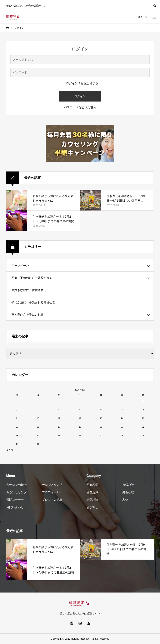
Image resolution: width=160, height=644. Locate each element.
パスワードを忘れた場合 (80, 107)
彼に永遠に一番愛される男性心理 (33, 302)
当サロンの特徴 (16, 485)
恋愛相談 (92, 500)
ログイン (142, 17)
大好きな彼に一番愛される (29, 290)
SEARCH (155, 5)
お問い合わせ (15, 507)
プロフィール (51, 492)
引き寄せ (92, 507)
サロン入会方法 (52, 485)
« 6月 (10, 450)
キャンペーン (20, 266)
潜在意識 (92, 492)
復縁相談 (128, 485)
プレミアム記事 (52, 500)
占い (125, 500)
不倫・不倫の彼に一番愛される (32, 278)
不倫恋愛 (92, 485)
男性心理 (128, 492)
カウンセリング (16, 492)
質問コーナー (15, 500)
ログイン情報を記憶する (80, 83)
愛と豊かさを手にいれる (27, 315)
